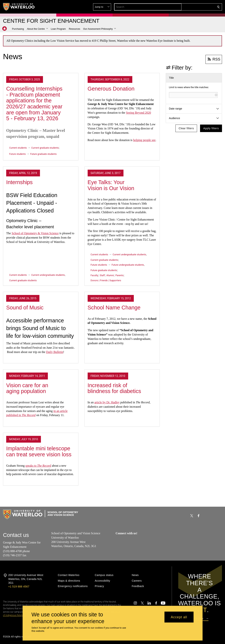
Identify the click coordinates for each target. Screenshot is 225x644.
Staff (102, 275)
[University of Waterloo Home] (19, 7)
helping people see (144, 140)
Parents (119, 275)
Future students (17, 154)
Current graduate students (45, 148)
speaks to (38, 466)
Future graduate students (43, 154)
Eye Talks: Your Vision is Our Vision (111, 185)
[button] (191, 7)
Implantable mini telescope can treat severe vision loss (39, 451)
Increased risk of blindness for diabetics (114, 388)
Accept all (179, 617)
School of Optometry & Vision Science (35, 233)
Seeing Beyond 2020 (138, 113)
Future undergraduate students (128, 265)
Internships (19, 182)
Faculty (94, 275)
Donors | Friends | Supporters (106, 280)
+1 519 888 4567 (19, 587)
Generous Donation (111, 89)
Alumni (110, 275)
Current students (18, 148)
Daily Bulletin (55, 352)
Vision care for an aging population (27, 388)
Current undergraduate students (48, 275)
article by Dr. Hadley (107, 402)
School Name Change (114, 308)
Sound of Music (25, 308)
